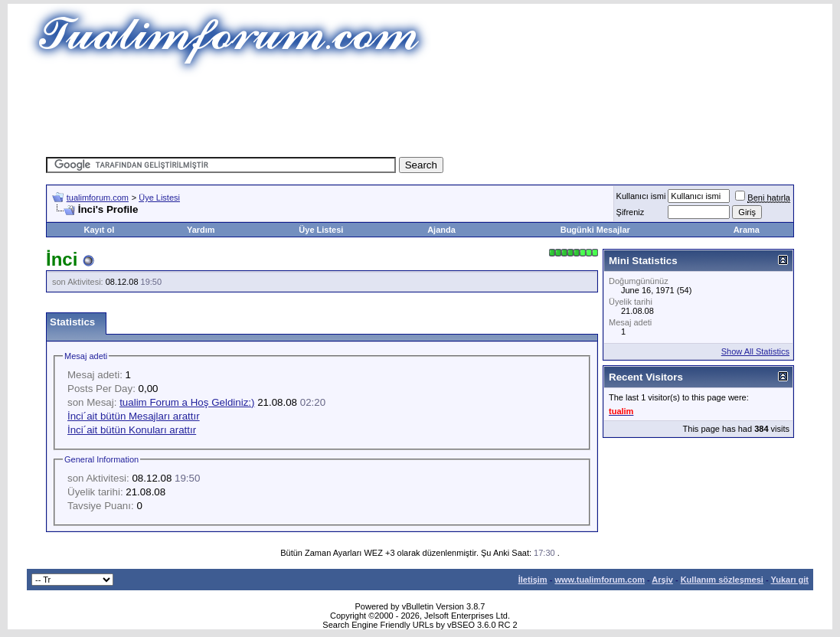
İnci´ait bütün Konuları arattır (132, 430)
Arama (747, 230)
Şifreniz (631, 212)
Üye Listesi (159, 198)
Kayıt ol (100, 230)
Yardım (201, 230)
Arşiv (662, 580)
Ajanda (441, 230)
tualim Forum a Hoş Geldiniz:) (187, 402)
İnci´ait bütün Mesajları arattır (134, 416)
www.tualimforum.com (600, 580)
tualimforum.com (98, 198)
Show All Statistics (755, 351)
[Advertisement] (420, 111)
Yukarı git (789, 580)
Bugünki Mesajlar (595, 230)
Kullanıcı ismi (641, 196)
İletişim (533, 580)
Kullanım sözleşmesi (722, 580)
